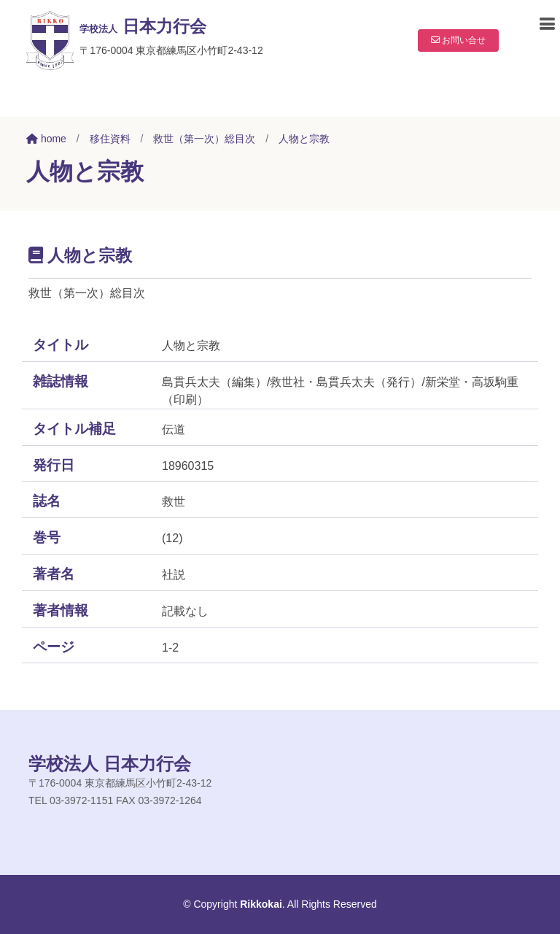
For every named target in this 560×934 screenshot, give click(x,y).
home (46, 139)
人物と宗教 (304, 139)
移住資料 (110, 139)
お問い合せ (454, 40)
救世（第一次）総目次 (204, 139)
